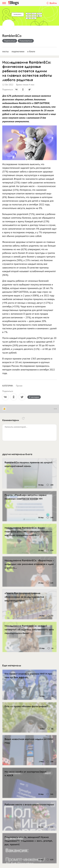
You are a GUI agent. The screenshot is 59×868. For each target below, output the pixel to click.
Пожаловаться (26, 41)
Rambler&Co (12, 36)
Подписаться (10, 41)
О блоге (31, 51)
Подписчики (18, 51)
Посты (5, 51)
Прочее (19, 386)
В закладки (34, 397)
